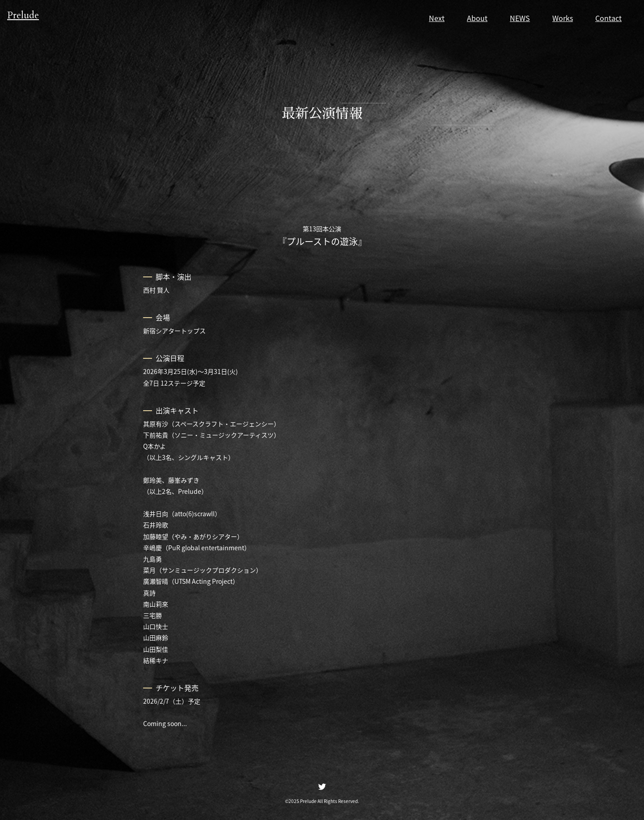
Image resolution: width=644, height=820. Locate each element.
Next (437, 18)
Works (563, 18)
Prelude (28, 17)
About (477, 18)
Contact (608, 18)
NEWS (520, 18)
